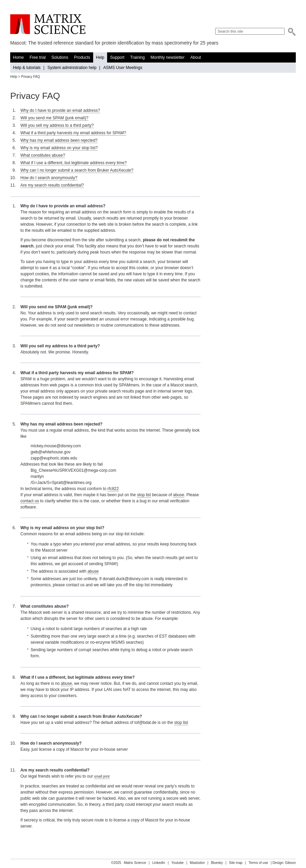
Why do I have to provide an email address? (60, 110)
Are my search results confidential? (52, 185)
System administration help (72, 68)
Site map (236, 863)
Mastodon (197, 863)
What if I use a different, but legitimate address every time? (74, 163)
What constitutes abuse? (43, 155)
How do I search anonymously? (49, 178)
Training (138, 57)
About (196, 57)
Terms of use (258, 863)
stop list (144, 495)
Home (18, 57)
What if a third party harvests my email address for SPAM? (73, 133)
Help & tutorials (27, 68)
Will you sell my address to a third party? (57, 125)
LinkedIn (159, 863)
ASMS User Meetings (123, 68)
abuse (179, 495)
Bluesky (217, 863)
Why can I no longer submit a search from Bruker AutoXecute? (77, 170)
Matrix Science (48, 24)
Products (82, 57)
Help (100, 57)
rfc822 (113, 489)
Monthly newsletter (168, 57)
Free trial (38, 57)
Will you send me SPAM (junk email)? (54, 118)
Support (117, 57)
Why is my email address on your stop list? (59, 148)
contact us (30, 501)
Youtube (177, 863)
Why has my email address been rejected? (59, 140)
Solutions (60, 57)
